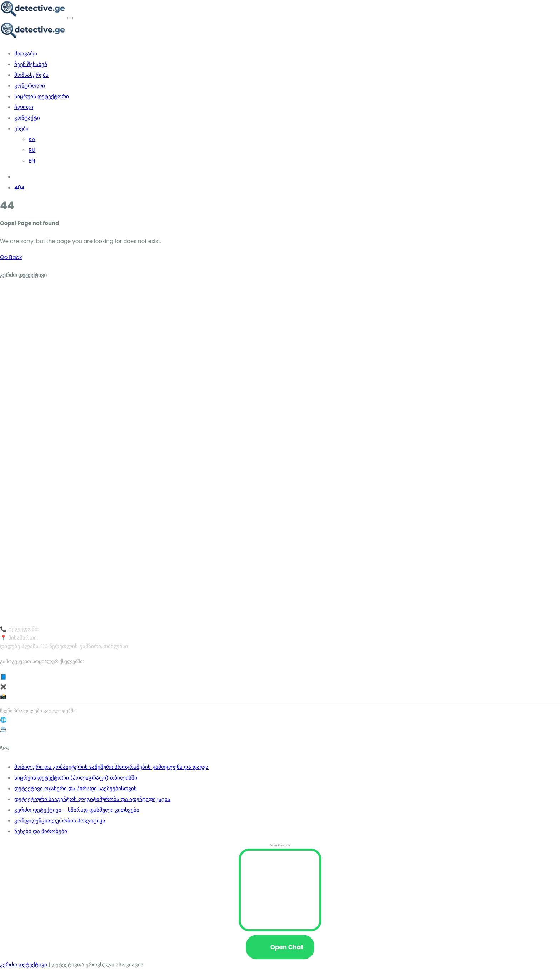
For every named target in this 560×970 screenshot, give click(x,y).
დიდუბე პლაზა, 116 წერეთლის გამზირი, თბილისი (103, 638)
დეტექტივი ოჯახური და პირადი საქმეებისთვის (76, 788)
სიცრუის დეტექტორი (42, 96)
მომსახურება (31, 75)
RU (32, 150)
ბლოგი (24, 107)
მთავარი (26, 53)
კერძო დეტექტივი (24, 964)
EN (32, 161)
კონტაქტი (27, 118)
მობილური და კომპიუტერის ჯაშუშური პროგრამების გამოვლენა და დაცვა (111, 767)
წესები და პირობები (41, 831)
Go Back (11, 257)
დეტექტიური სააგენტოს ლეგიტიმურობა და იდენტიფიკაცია (92, 799)
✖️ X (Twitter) (18, 687)
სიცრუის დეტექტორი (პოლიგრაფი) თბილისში (76, 778)
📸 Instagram (18, 696)
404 (19, 187)
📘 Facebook (17, 677)
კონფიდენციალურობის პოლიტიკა (60, 820)
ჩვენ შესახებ (31, 64)
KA (32, 139)
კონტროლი (30, 86)
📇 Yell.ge (13, 729)
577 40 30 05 (57, 629)
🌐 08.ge (11, 720)
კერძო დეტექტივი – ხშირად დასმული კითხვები (77, 810)
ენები (21, 128)
